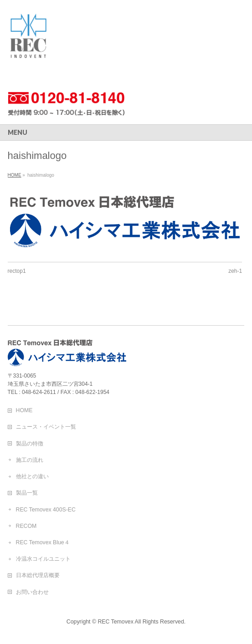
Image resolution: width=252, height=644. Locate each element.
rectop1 (17, 271)
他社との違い (32, 476)
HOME (24, 410)
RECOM (26, 526)
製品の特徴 (30, 444)
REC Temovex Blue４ (43, 542)
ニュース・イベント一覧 (46, 427)
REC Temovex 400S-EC (46, 510)
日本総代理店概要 (38, 575)
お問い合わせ (32, 592)
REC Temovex (115, 622)
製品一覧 (27, 493)
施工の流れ (30, 460)
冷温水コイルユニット (43, 559)
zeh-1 (235, 271)
